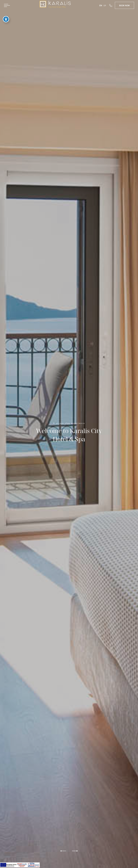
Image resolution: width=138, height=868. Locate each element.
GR (105, 5)
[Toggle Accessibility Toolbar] (6, 19)
